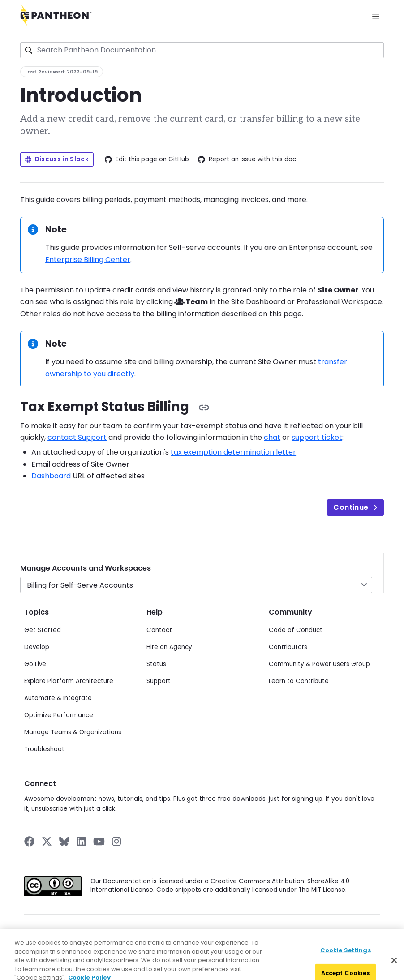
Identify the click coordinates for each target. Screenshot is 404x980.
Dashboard (51, 476)
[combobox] (202, 50)
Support (159, 681)
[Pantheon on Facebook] (29, 841)
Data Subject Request (185, 931)
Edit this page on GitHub (147, 159)
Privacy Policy (130, 931)
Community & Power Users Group (319, 664)
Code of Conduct (296, 630)
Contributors (288, 647)
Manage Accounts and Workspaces (86, 568)
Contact (159, 630)
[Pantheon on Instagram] (117, 841)
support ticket (317, 437)
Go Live (35, 664)
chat (272, 437)
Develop (37, 647)
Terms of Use (285, 931)
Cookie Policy (241, 931)
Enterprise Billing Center (88, 260)
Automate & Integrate (58, 698)
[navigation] (202, 573)
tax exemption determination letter (233, 452)
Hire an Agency (169, 647)
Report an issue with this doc (247, 159)
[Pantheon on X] (47, 841)
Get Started (43, 630)
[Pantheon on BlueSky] (64, 841)
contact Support (77, 437)
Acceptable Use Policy (340, 931)
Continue (355, 507)
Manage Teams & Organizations (73, 732)
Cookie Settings (346, 965)
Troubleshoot (44, 749)
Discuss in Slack (57, 159)
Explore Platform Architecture (69, 681)
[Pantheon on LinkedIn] (82, 841)
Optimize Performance (59, 715)
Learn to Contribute (299, 681)
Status (156, 664)
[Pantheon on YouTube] (99, 841)
